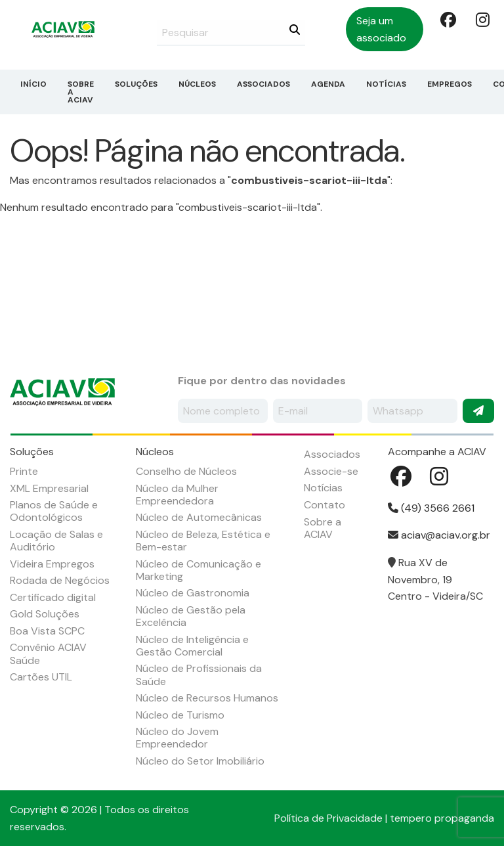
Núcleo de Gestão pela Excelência (191, 616)
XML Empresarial (49, 488)
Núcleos (197, 84)
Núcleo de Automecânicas (199, 517)
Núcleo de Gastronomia (193, 593)
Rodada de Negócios (60, 580)
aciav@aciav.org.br (439, 535)
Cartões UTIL (41, 677)
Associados (263, 84)
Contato (325, 505)
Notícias (386, 84)
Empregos (450, 84)
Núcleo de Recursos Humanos (207, 698)
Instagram (482, 19)
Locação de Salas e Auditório (56, 541)
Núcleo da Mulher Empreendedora (177, 495)
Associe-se (331, 471)
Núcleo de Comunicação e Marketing (199, 570)
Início (33, 84)
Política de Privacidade (328, 818)
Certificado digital (53, 597)
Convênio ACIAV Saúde (48, 654)
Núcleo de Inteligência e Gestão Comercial (192, 646)
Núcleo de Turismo (180, 715)
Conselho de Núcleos (186, 471)
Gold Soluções (45, 614)
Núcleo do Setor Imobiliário (200, 761)
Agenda (328, 84)
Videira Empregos (52, 564)
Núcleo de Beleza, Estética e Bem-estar (203, 541)
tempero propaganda (442, 818)
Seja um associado (381, 29)
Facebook (447, 19)
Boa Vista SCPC (47, 631)
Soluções (136, 84)
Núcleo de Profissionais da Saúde (199, 675)
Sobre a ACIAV (81, 92)
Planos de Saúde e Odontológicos (54, 511)
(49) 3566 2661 (431, 508)
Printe (24, 471)
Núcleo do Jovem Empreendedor (177, 738)
